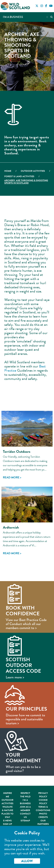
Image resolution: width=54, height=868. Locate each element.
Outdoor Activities (33, 171)
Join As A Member (25, 809)
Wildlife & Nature (7, 809)
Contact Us (25, 815)
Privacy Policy (43, 795)
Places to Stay (7, 815)
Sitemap (25, 821)
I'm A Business (25, 802)
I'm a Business (13, 17)
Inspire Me (7, 795)
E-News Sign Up (7, 822)
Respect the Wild (25, 795)
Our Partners (43, 822)
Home (8, 171)
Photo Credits (43, 815)
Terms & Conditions (43, 809)
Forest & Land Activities (19, 176)
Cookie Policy (43, 802)
